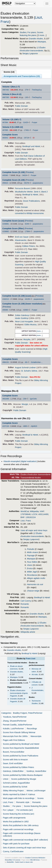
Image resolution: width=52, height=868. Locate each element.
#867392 (6, 90)
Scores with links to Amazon (15, 760)
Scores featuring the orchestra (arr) (19, 814)
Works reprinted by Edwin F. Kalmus (19, 794)
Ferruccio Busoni (22, 188)
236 (25, 399)
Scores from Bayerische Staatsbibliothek (21, 748)
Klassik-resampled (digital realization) (20, 461)
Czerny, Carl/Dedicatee (13, 851)
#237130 (6, 426)
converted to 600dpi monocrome (29, 213)
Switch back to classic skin (24, 862)
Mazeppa (42, 42)
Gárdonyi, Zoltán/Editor (13, 771)
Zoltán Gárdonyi (22, 315)
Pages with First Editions (14, 740)
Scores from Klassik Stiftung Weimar (19, 732)
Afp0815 (34, 426)
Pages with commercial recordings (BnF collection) (25, 840)
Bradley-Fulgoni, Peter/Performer (28, 713)
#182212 (6, 299)
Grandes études (36, 39)
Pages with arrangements (14, 818)
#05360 (5, 175)
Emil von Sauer (22, 237)
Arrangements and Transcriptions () (22, 76)
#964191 (6, 362)
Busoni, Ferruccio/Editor (14, 752)
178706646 (26, 514)
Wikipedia (34, 511)
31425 (25, 123)
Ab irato (35, 674)
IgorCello (33, 399)
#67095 (5, 130)
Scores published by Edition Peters (18, 767)
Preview (29, 172)
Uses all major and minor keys (34, 530)
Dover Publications (31, 201)
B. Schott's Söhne (29, 371)
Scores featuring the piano (36, 806)
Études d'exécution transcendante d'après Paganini (19, 693)
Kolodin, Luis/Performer (13, 729)
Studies (23, 32)
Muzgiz (25, 404)
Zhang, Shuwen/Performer (15, 721)
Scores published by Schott (15, 787)
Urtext (6, 779)
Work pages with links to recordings (19, 798)
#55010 (5, 183)
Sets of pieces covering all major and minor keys (24, 848)
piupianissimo (38, 183)
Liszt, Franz (26, 521)
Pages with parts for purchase (16, 844)
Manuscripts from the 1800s (15, 736)
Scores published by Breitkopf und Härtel (21, 744)
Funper (35, 123)
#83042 (5, 138)
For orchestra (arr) (25, 810)
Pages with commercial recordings (18, 829)
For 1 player (8, 810)
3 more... (42, 35)
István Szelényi (22, 318)
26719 (26, 138)
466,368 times (35, 860)
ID (34, 138)
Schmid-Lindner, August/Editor (16, 783)
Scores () (9, 72)
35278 (26, 183)
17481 (26, 130)
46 (26, 362)
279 (26, 90)
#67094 (5, 123)
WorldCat (25, 511)
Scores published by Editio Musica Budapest (23, 775)
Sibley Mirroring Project (13, 791)
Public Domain (21, 106)
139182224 (31, 517)
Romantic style (23, 802)
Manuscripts (36, 736)
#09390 (5, 310)
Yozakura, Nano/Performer (15, 717)
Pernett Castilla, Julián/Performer (18, 725)
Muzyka (27, 339)
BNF (23, 517)
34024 (24, 175)
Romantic (25, 604)
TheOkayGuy (37, 90)
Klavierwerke (21, 240)
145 (26, 97)
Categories (6, 713)
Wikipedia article (28, 632)
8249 (27, 224)
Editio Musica (31, 325)
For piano (32, 32)
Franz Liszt (31, 658)
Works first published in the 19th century (21, 825)
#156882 (6, 232)
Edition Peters (29, 246)
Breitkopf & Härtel (30, 195)
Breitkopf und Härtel (31, 146)
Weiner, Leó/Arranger (36, 791)
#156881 (6, 224)
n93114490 (43, 514)
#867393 (6, 97)
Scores (40, 798)
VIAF (42, 511)
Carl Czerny (26, 601)
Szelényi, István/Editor (36, 771)
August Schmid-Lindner (25, 368)
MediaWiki (10, 862)
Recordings (32, 729)
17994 (27, 232)
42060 (25, 310)
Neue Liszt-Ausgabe (24, 321)
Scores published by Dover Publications (21, 756)
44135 (27, 299)
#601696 (6, 399)
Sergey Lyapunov (30, 53)
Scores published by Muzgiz (24, 779)
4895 (25, 426)
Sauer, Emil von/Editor (13, 763)
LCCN (34, 514)
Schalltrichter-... (37, 362)
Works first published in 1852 (16, 822)
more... (39, 331)
